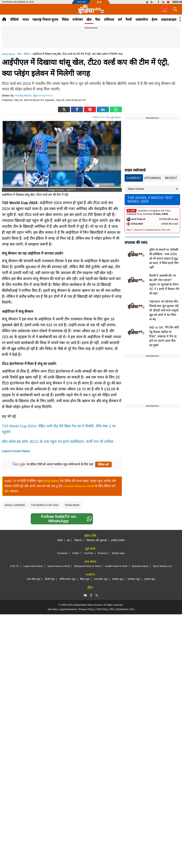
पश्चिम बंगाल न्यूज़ (67, 579)
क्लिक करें (103, 465)
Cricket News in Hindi (79, 486)
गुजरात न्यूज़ (150, 579)
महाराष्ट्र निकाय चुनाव (45, 20)
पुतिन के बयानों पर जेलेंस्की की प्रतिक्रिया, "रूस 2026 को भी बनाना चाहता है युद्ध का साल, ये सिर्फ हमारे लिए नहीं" (164, 259)
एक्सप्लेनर (142, 20)
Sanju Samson (15, 505)
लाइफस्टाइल (169, 20)
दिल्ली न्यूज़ (50, 579)
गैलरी (129, 20)
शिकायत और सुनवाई (97, 540)
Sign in (177, 2)
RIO (112, 609)
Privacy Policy (86, 609)
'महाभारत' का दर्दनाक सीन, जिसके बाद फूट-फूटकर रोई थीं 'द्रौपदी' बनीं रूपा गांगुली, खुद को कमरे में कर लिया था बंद (164, 310)
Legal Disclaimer (68, 609)
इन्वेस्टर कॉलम (118, 540)
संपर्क (60, 540)
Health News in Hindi (116, 566)
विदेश (65, 20)
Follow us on (107, 117)
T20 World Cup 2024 (45, 505)
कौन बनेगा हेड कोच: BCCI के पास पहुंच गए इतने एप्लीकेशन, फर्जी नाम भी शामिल (58, 442)
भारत (25, 20)
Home (4, 19)
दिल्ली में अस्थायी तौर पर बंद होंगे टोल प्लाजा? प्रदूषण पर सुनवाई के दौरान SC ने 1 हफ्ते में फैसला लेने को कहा (164, 284)
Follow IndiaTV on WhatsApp (66, 519)
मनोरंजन (78, 20)
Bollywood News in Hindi (87, 566)
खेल (89, 20)
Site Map (52, 609)
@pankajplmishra (44, 96)
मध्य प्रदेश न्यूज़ (101, 579)
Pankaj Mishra (23, 96)
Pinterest (102, 553)
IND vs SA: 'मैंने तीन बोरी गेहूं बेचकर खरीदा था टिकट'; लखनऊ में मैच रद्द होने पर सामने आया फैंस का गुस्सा (164, 336)
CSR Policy (102, 609)
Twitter (76, 553)
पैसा (98, 20)
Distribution (122, 609)
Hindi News (51, 481)
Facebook (62, 553)
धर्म (120, 20)
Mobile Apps (118, 553)
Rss (132, 609)
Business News (140, 566)
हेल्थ (155, 20)
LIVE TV (14, 566)
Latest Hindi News (33, 566)
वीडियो (14, 20)
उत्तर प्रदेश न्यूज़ (34, 579)
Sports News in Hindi (59, 566)
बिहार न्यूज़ (85, 579)
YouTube (89, 553)
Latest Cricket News (16, 451)
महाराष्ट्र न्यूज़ (118, 579)
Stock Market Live (162, 566)
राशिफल (109, 20)
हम (68, 540)
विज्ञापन (78, 540)
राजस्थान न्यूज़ (134, 579)
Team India (72, 505)
